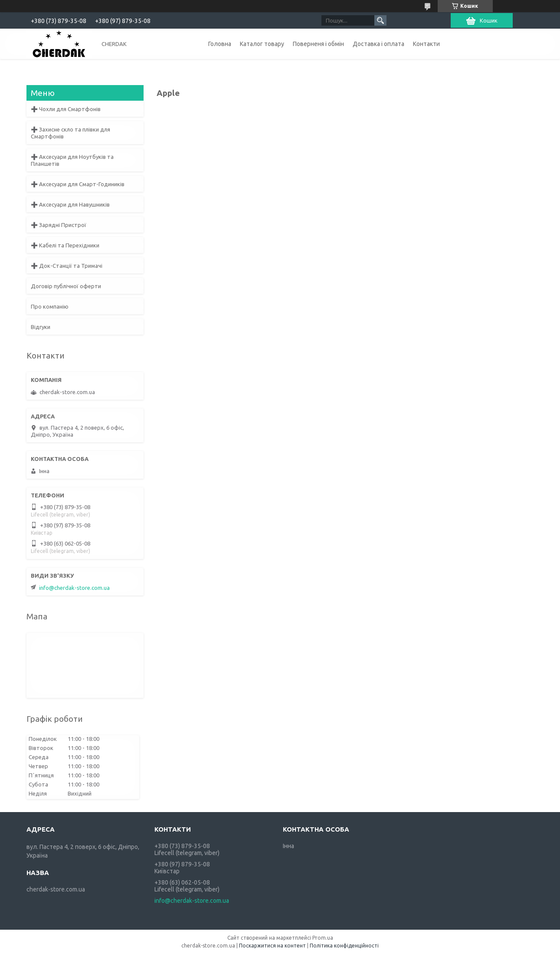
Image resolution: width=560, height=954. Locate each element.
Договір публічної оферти (66, 286)
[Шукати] (380, 20)
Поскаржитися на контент (272, 946)
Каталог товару (262, 44)
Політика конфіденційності (344, 946)
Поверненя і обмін (318, 44)
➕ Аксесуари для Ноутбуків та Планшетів (72, 160)
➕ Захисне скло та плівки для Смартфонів (70, 133)
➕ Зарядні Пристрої (59, 225)
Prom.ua (323, 938)
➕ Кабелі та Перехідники (65, 245)
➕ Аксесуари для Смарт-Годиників (78, 184)
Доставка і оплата (378, 44)
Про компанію (50, 306)
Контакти (426, 44)
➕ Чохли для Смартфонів (66, 109)
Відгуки (41, 327)
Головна (220, 44)
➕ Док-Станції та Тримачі (67, 266)
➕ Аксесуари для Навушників (70, 204)
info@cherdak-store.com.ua (74, 588)
